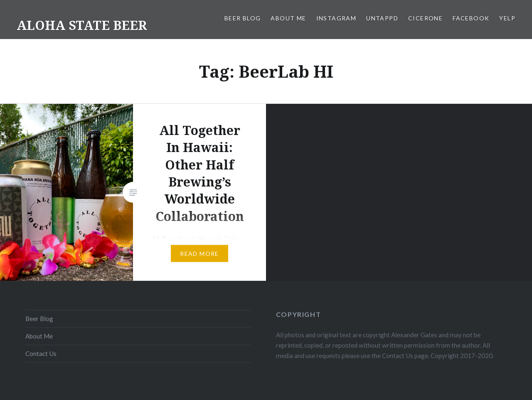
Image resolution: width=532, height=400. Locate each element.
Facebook (471, 18)
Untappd (382, 18)
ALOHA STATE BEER (82, 25)
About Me (288, 18)
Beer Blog (243, 18)
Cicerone (425, 18)
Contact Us (41, 353)
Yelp (507, 18)
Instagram (336, 18)
